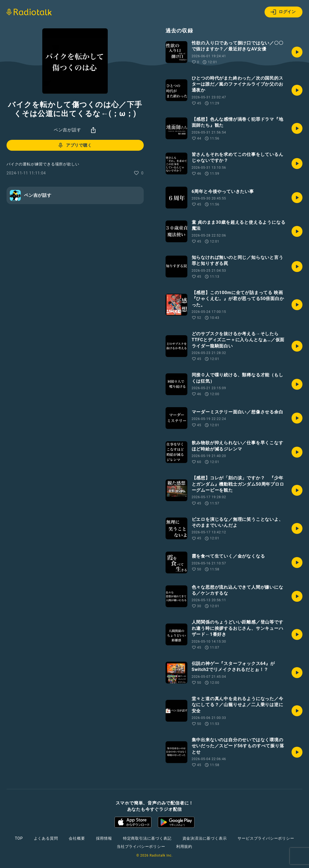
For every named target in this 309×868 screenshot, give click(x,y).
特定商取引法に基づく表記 (147, 838)
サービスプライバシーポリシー (266, 838)
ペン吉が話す (67, 130)
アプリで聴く (75, 145)
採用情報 (104, 838)
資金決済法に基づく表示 (205, 838)
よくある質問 (46, 838)
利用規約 (184, 846)
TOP (19, 838)
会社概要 (77, 838)
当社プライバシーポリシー (141, 846)
